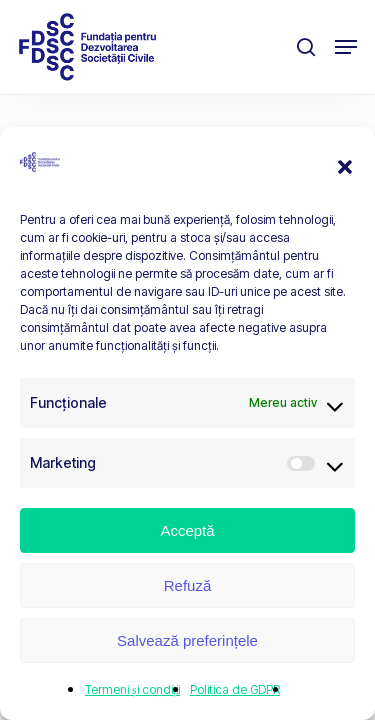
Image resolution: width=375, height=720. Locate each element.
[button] (345, 167)
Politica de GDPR (235, 689)
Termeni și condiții (132, 689)
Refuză (188, 585)
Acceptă (187, 530)
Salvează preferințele (187, 640)
